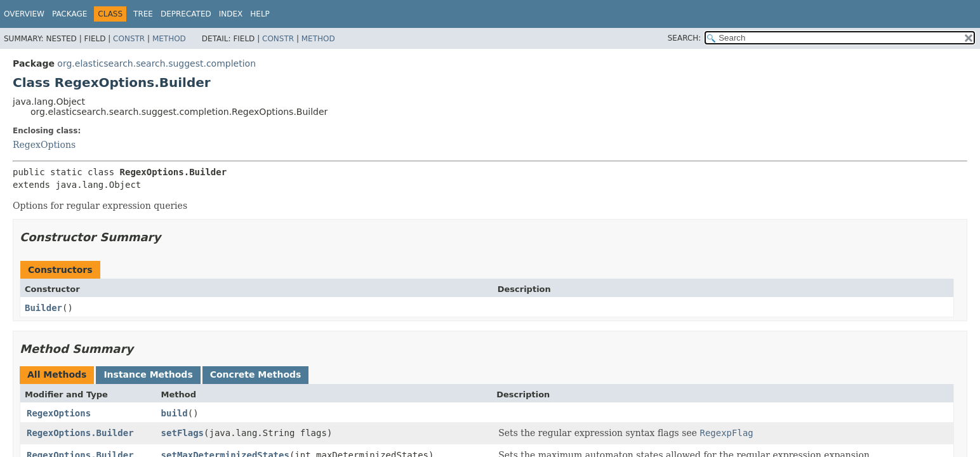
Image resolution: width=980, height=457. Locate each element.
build (175, 413)
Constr (129, 39)
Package (70, 14)
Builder (43, 308)
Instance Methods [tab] (148, 374)
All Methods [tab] (57, 374)
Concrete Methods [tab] (256, 374)
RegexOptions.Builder (80, 433)
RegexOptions (44, 145)
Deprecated (186, 14)
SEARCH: (685, 38)
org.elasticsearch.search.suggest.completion (156, 63)
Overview (24, 14)
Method (169, 39)
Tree (143, 14)
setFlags (182, 433)
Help (260, 14)
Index (231, 14)
